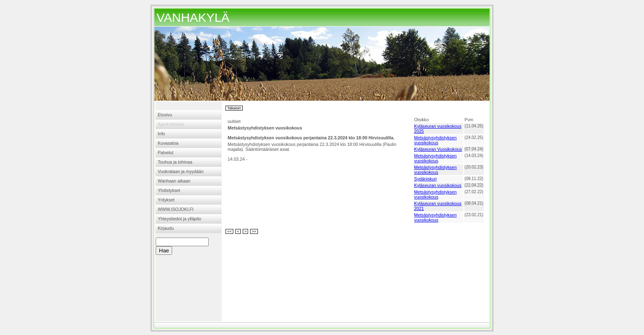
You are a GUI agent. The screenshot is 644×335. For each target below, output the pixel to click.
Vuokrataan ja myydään (181, 171)
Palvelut (166, 152)
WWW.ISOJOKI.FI (176, 209)
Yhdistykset (169, 190)
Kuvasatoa (168, 143)
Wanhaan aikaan (174, 181)
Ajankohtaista (171, 124)
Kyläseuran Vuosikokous (438, 149)
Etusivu (165, 115)
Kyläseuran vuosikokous (438, 185)
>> (254, 231)
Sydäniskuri (425, 179)
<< (229, 231)
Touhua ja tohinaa (175, 162)
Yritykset (166, 200)
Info (161, 134)
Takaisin (234, 108)
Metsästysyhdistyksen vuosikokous (435, 140)
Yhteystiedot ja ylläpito (179, 219)
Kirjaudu (166, 228)
